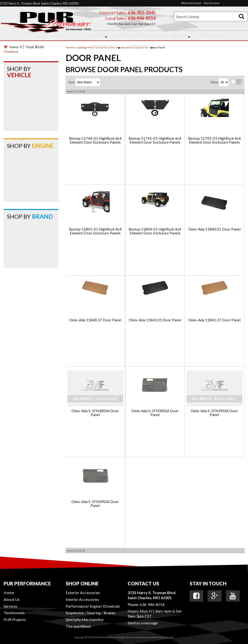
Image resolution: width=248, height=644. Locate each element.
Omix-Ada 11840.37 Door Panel (95, 320)
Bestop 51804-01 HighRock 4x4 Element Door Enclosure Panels (155, 231)
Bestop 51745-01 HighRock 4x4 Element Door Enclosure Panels (155, 140)
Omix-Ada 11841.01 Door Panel (155, 320)
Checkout (11, 51)
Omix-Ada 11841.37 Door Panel (214, 320)
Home (9, 593)
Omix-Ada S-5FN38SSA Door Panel (95, 413)
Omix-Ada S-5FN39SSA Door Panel (214, 413)
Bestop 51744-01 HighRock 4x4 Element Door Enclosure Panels (95, 140)
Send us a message (143, 623)
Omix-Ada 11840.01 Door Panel (214, 229)
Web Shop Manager (163, 637)
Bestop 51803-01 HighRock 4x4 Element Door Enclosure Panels (95, 231)
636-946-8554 (152, 604)
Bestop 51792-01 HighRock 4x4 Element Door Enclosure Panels (214, 140)
